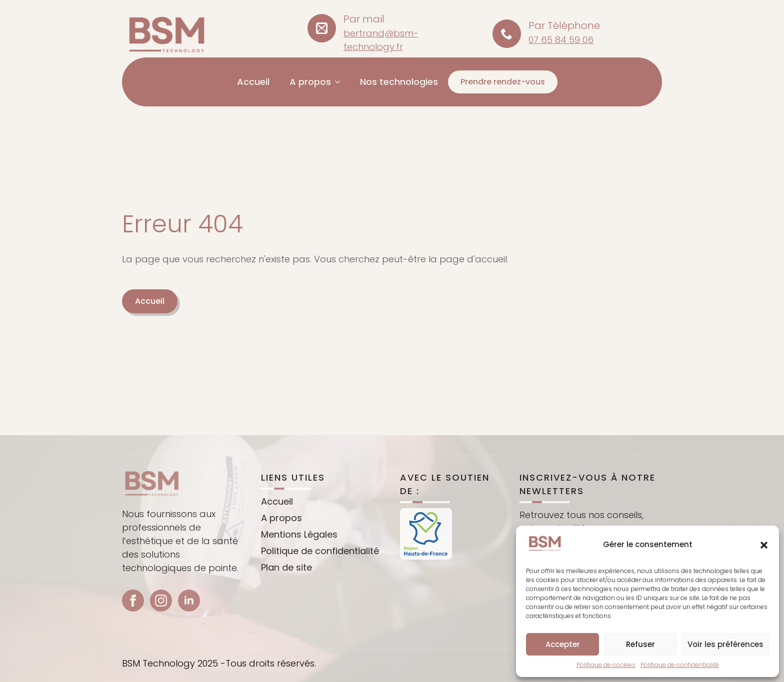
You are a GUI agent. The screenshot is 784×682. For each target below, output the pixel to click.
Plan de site (286, 581)
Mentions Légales (299, 548)
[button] (764, 545)
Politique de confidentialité (680, 665)
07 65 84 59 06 (561, 40)
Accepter (563, 644)
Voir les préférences (725, 644)
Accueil (253, 82)
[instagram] (161, 615)
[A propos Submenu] (340, 82)
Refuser (640, 644)
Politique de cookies (606, 665)
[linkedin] (189, 615)
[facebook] (133, 615)
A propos (310, 82)
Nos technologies (399, 82)
